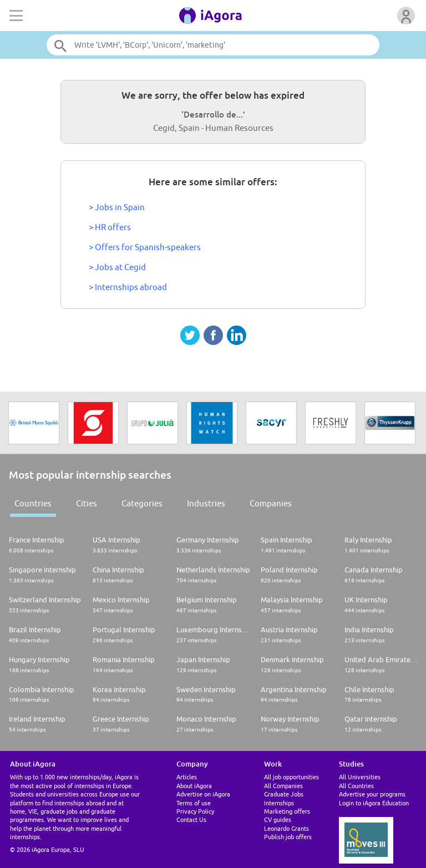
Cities (87, 503)
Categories (142, 503)
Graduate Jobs (284, 794)
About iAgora (194, 786)
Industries (206, 503)
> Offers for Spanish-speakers (145, 247)
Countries (33, 503)
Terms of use (194, 803)
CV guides (278, 819)
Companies (271, 503)
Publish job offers (288, 837)
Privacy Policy (195, 811)
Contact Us (191, 819)
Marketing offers (287, 811)
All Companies (283, 786)
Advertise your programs (372, 794)
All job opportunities (291, 777)
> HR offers (110, 227)
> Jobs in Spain (117, 207)
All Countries (356, 786)
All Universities (360, 777)
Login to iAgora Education (374, 803)
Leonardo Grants (286, 828)
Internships (279, 803)
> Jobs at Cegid (117, 267)
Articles (187, 777)
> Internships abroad (128, 287)
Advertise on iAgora (203, 794)
